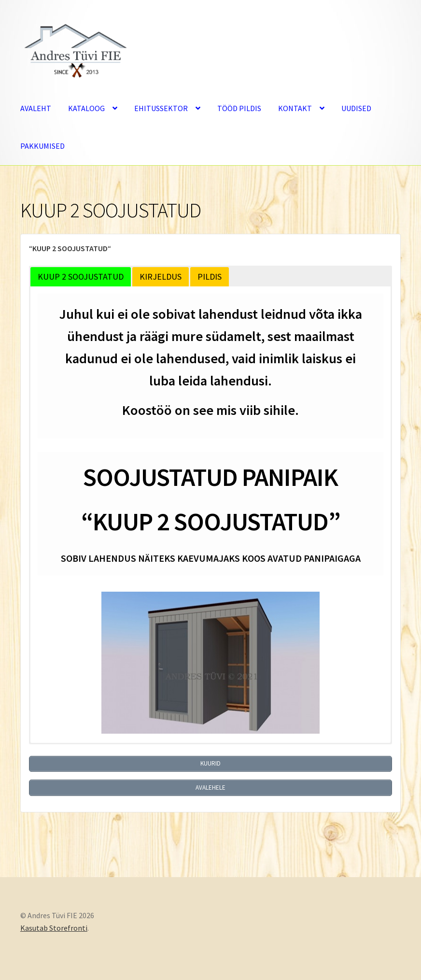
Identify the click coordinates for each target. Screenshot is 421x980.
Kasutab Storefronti (54, 924)
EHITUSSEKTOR (161, 108)
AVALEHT (36, 108)
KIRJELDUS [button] (161, 277)
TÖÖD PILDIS (239, 108)
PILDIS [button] (210, 277)
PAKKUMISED (42, 146)
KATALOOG (86, 108)
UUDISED (356, 108)
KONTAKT (295, 108)
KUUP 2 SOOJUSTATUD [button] (81, 277)
